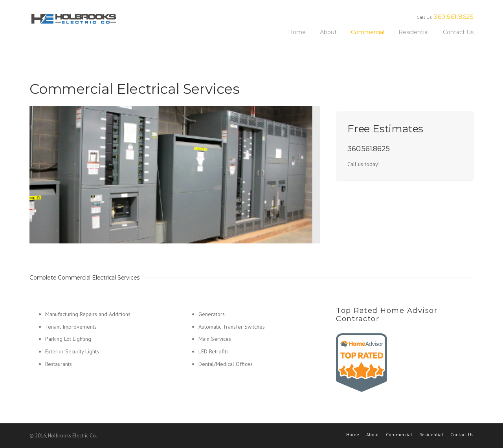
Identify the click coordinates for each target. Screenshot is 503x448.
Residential (414, 32)
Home (297, 32)
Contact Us (458, 32)
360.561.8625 (454, 17)
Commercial (368, 32)
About (328, 32)
